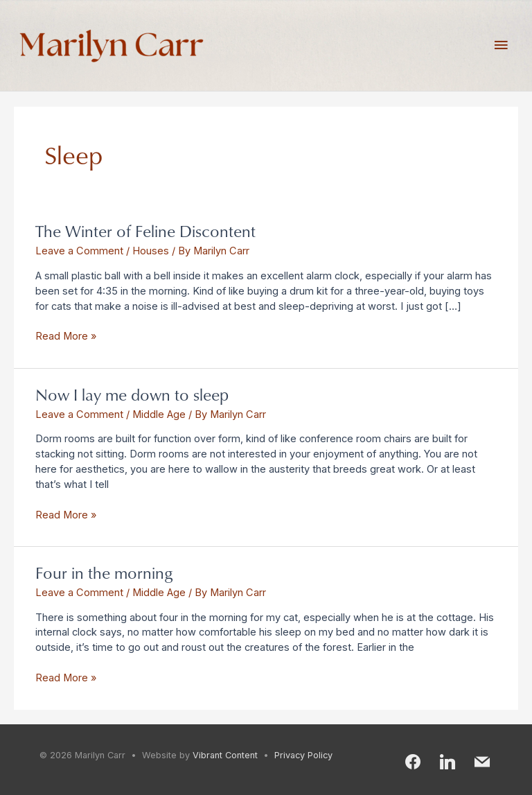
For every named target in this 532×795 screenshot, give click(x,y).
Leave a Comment (79, 251)
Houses (151, 251)
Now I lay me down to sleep (132, 394)
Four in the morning (104, 572)
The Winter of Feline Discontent (145, 230)
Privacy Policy (303, 755)
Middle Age (159, 414)
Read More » (66, 336)
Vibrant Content (225, 755)
